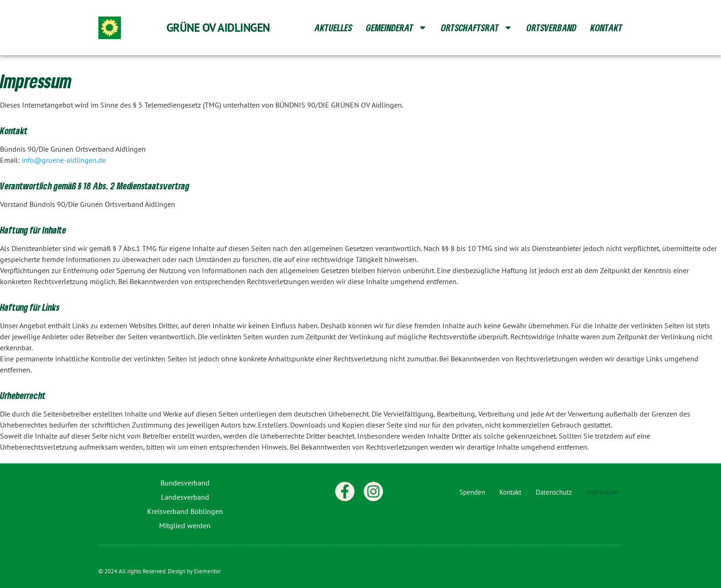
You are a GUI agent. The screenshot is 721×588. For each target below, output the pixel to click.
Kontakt (607, 28)
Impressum (602, 492)
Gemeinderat (397, 28)
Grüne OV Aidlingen (218, 28)
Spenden (472, 492)
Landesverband (185, 497)
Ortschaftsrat (477, 28)
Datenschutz (554, 492)
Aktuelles (333, 28)
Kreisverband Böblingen (185, 511)
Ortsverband (552, 28)
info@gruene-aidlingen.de (64, 160)
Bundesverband (185, 483)
